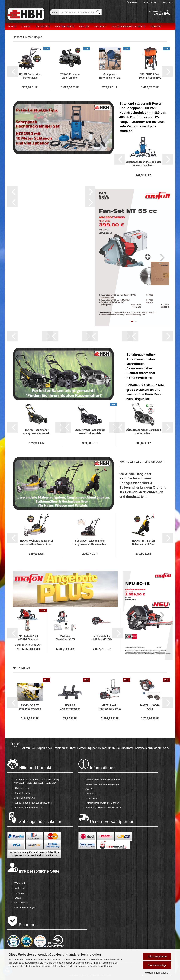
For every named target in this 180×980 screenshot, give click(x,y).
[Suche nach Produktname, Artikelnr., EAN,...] (54, 12)
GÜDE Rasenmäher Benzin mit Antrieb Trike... (143, 432)
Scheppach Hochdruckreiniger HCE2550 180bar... (143, 164)
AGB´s (89, 789)
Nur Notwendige (157, 965)
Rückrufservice (22, 788)
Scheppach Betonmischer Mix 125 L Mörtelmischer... (110, 76)
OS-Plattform (21, 903)
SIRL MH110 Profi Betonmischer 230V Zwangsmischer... (150, 76)
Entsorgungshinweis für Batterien (102, 803)
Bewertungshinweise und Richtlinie (103, 807)
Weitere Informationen (157, 973)
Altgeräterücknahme (25, 798)
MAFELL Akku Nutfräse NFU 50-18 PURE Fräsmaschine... (102, 638)
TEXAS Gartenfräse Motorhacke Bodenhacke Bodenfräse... (30, 76)
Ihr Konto (19, 893)
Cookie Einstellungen (25, 908)
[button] (13, 72)
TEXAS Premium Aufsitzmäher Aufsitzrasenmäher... (70, 76)
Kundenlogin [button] (149, 3)
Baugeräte (43, 26)
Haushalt (100, 26)
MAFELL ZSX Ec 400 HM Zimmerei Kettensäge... (28, 638)
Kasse (18, 898)
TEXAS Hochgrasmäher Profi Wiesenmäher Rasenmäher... (37, 542)
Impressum (91, 798)
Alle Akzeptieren (157, 957)
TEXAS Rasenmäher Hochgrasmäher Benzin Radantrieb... (37, 432)
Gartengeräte (65, 26)
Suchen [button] (132, 3)
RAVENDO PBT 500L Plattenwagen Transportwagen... (30, 707)
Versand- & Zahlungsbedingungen (103, 784)
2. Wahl (26, 26)
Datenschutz (92, 794)
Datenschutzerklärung (101, 966)
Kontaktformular (22, 793)
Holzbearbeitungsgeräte (128, 26)
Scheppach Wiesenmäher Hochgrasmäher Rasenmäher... (90, 542)
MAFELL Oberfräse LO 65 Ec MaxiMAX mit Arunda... (65, 638)
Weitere (156, 26)
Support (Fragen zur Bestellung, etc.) (33, 803)
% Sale (12, 26)
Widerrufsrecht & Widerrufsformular (103, 780)
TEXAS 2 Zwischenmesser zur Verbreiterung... (70, 707)
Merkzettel (167, 3)
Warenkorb (20, 883)
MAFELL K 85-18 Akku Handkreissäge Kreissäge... (150, 707)
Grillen (84, 26)
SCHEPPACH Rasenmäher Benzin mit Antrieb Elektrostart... (90, 432)
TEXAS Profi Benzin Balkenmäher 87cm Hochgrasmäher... (143, 543)
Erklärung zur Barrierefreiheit (29, 807)
